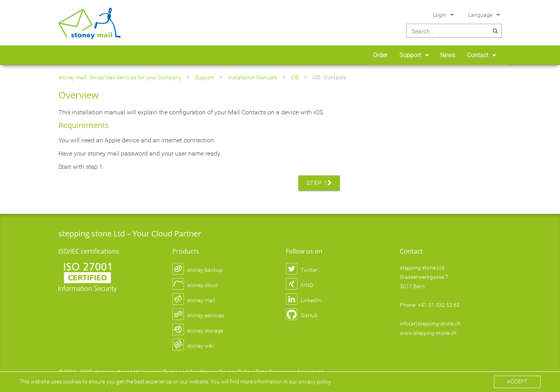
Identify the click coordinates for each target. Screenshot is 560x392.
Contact (478, 55)
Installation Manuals (253, 77)
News (448, 55)
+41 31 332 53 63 (439, 305)
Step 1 (319, 183)
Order (380, 55)
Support (410, 55)
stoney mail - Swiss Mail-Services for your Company (120, 77)
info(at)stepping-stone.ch (430, 324)
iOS (295, 77)
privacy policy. (315, 381)
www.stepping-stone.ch (428, 333)
